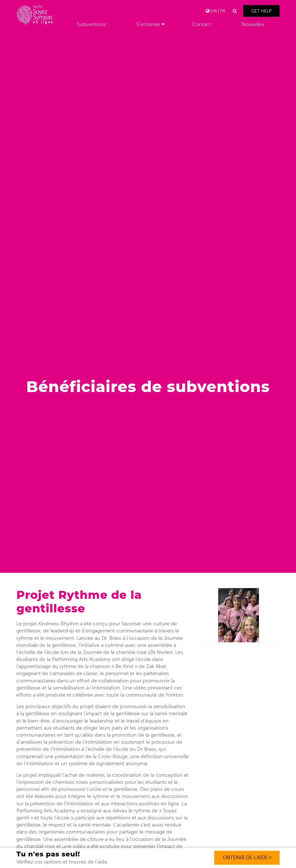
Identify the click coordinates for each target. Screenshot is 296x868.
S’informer (148, 24)
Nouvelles (253, 24)
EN (214, 11)
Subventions (91, 24)
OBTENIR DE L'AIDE (247, 858)
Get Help (261, 11)
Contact (201, 24)
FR (223, 11)
